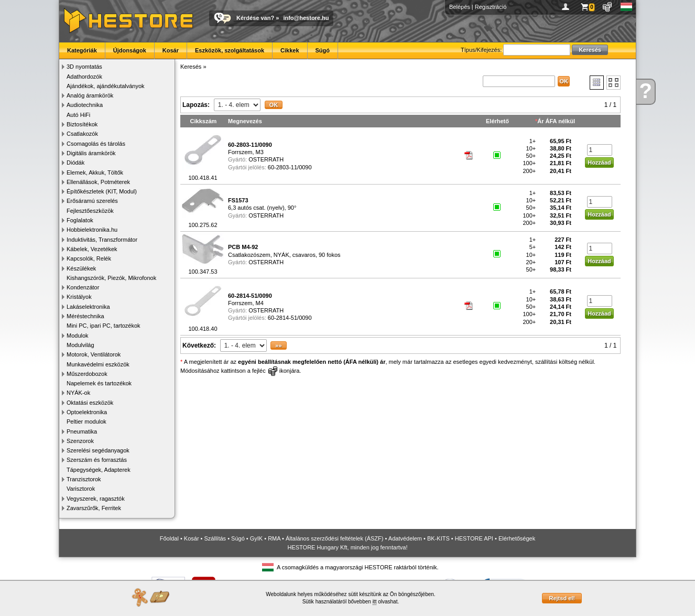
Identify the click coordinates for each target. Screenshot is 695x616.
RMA (274, 538)
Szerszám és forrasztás (97, 460)
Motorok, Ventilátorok (94, 354)
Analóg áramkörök (90, 95)
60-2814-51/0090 (290, 318)
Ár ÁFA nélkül (556, 121)
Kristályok (79, 297)
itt (375, 602)
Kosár (171, 50)
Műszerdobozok (87, 374)
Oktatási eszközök (90, 403)
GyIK (256, 538)
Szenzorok (80, 441)
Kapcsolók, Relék (89, 258)
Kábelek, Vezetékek (92, 249)
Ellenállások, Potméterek (98, 182)
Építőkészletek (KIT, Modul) (102, 191)
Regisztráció (491, 7)
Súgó (323, 50)
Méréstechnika (85, 316)
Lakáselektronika (88, 307)
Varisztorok (81, 489)
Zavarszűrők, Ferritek (94, 508)
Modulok (78, 336)
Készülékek (81, 268)
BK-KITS (438, 538)
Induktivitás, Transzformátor (102, 240)
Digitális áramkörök (91, 153)
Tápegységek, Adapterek (99, 470)
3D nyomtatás (84, 67)
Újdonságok (130, 50)
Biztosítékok (82, 124)
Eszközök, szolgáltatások (230, 50)
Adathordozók (84, 77)
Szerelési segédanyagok (98, 450)
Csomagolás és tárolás (96, 144)
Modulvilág (80, 345)
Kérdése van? (255, 18)
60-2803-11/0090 (290, 167)
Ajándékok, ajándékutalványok (106, 86)
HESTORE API (474, 538)
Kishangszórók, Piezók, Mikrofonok (111, 278)
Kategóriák (82, 50)
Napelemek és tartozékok (99, 383)
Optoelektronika (87, 412)
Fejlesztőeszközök (90, 211)
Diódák (75, 163)
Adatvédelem (405, 538)
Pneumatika (82, 431)
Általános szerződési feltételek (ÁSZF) (334, 538)
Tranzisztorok (84, 479)
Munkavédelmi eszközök (98, 364)
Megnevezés (245, 121)
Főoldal (169, 538)
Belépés (460, 7)
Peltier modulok (86, 422)
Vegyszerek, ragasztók (96, 499)
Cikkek (290, 50)
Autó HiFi (78, 115)
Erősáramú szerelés (92, 201)
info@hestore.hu (306, 18)
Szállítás (215, 538)
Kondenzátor (83, 287)
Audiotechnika (85, 105)
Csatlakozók (82, 134)
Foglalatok (80, 220)
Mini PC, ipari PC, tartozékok (104, 326)
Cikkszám (204, 121)
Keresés (191, 67)
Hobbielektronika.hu (92, 230)
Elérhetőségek (517, 538)
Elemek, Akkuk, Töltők (95, 172)
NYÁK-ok (78, 393)
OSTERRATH (266, 159)
